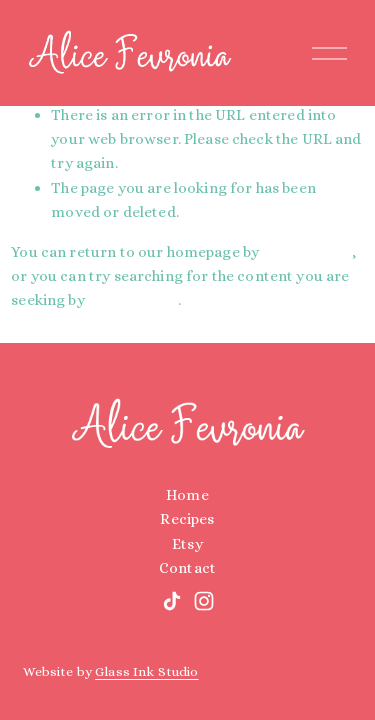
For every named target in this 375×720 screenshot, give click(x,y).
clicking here (307, 252)
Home (187, 495)
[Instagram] (204, 601)
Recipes (187, 519)
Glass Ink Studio (146, 671)
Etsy (187, 544)
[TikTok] (172, 601)
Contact (187, 568)
